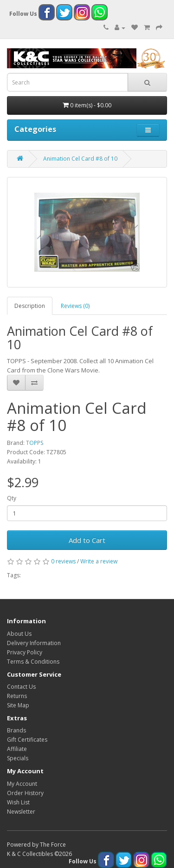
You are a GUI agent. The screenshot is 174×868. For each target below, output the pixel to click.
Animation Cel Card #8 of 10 (80, 159)
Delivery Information (34, 643)
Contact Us (21, 687)
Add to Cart (87, 540)
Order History (25, 793)
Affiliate (17, 749)
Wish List (18, 802)
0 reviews (63, 561)
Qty (12, 498)
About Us (19, 634)
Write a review (99, 561)
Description (30, 306)
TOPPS (35, 443)
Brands (16, 730)
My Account (22, 784)
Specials (18, 758)
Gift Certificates (27, 740)
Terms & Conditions (33, 662)
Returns (17, 696)
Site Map (18, 705)
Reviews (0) (75, 306)
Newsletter (21, 812)
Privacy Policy (25, 652)
